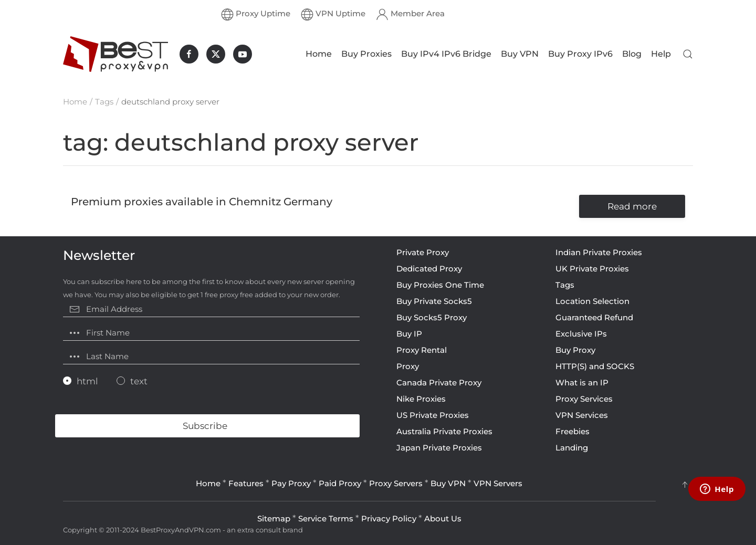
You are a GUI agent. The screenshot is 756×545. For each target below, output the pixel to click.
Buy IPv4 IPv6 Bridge (446, 54)
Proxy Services (584, 399)
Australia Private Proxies (444, 431)
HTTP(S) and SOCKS (595, 366)
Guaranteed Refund (594, 317)
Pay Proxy (291, 483)
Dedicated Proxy (429, 269)
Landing (572, 448)
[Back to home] (115, 54)
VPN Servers (498, 483)
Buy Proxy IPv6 (580, 54)
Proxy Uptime (256, 14)
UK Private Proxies (592, 269)
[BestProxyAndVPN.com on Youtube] (243, 54)
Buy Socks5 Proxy (432, 317)
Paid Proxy (340, 483)
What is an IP (582, 382)
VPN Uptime (333, 14)
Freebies (573, 431)
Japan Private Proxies (439, 448)
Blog (632, 54)
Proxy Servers (396, 483)
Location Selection (592, 301)
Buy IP (409, 334)
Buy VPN (520, 54)
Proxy (408, 366)
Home (319, 54)
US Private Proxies (433, 415)
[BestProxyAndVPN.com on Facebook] (189, 54)
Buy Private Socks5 (434, 301)
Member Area (410, 14)
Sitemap (274, 518)
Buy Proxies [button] (366, 54)
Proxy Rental (422, 350)
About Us (443, 518)
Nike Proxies (421, 399)
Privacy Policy (389, 518)
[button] (688, 54)
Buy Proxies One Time (440, 285)
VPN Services (582, 415)
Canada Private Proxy (439, 382)
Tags (565, 285)
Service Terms (326, 518)
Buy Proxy (575, 350)
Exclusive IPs (581, 334)
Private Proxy (423, 252)
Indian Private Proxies (599, 252)
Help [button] (661, 54)
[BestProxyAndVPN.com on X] (216, 54)
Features (246, 483)
